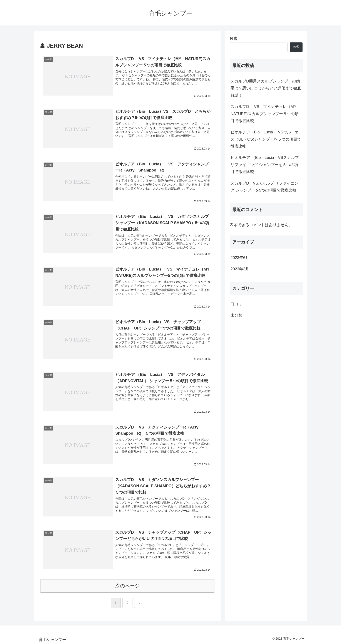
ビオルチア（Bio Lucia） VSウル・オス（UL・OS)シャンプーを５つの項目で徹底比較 (266, 139)
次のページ (128, 585)
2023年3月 (240, 269)
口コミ (236, 304)
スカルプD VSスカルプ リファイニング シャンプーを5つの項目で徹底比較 (264, 187)
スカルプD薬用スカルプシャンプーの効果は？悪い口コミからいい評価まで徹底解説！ (266, 88)
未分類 (236, 315)
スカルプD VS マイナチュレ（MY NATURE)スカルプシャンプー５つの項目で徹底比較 (265, 114)
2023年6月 (240, 258)
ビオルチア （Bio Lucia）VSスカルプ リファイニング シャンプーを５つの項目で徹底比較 (265, 165)
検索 (234, 39)
